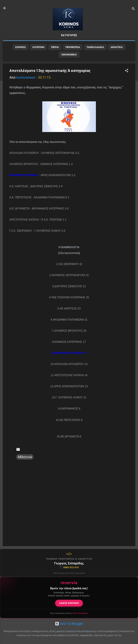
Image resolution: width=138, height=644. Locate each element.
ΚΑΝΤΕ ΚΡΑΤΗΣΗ (69, 603)
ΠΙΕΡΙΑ (55, 47)
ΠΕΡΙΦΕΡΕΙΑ (73, 47)
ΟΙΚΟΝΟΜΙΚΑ (69, 55)
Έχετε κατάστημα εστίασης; (69, 613)
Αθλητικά (25, 457)
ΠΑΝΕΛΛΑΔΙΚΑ (95, 47)
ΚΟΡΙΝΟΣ (21, 47)
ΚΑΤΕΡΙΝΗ (38, 47)
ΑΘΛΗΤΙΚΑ (117, 47)
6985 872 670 (69, 567)
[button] (127, 71)
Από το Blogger (69, 624)
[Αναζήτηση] (133, 9)
